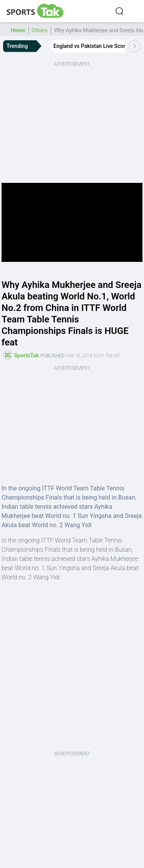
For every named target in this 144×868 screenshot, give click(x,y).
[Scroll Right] (135, 46)
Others (40, 30)
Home (18, 30)
